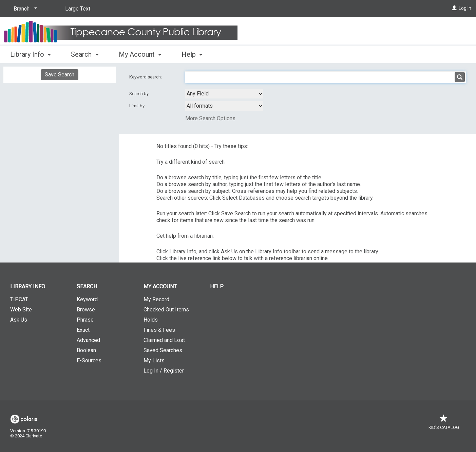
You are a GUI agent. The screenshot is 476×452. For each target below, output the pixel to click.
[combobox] (224, 94)
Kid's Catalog (444, 424)
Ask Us (19, 320)
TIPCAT (19, 299)
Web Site (21, 310)
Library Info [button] (30, 54)
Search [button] (84, 54)
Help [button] (192, 54)
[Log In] (454, 8)
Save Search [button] (60, 75)
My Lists (154, 360)
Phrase (85, 320)
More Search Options (210, 118)
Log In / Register (164, 371)
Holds (151, 320)
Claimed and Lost (164, 340)
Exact (83, 330)
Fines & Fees (159, 330)
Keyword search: (146, 77)
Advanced (88, 340)
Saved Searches (163, 350)
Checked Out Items (166, 310)
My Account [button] (140, 54)
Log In (465, 8)
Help (217, 286)
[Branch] (24, 9)
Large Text (78, 9)
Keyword (87, 299)
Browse (86, 310)
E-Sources (89, 360)
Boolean (86, 350)
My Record (156, 299)
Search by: (140, 94)
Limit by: (138, 106)
